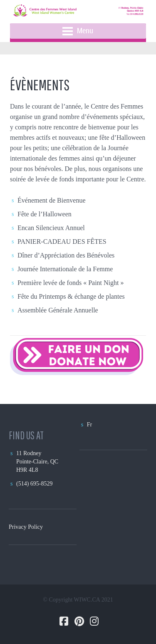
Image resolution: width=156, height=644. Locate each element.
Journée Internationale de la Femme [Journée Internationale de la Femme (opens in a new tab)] (65, 269)
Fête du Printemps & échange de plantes (71, 296)
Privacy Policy (26, 527)
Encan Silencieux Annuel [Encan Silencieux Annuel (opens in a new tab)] (51, 228)
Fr (89, 425)
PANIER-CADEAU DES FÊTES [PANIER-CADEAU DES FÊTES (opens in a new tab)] (62, 241)
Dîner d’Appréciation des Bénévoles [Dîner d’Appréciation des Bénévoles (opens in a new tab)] (66, 255)
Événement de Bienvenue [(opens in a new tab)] (52, 200)
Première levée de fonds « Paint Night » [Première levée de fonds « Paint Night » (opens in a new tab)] (71, 283)
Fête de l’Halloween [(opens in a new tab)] (45, 214)
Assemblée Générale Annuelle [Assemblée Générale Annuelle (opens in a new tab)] (59, 310)
